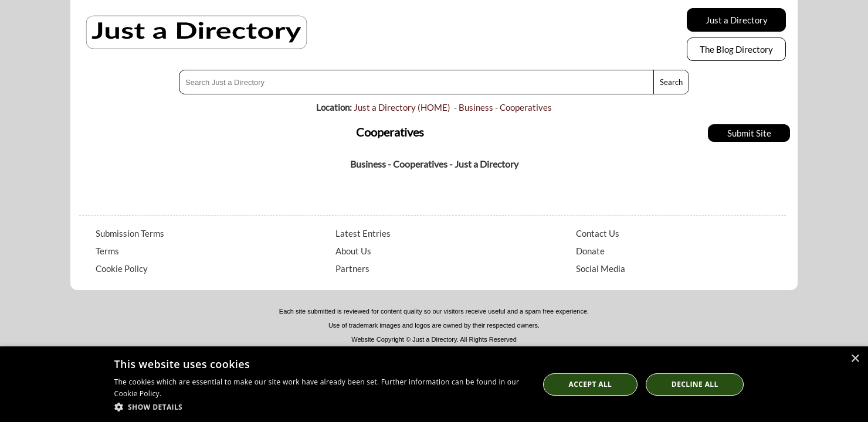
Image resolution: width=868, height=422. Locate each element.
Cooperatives (526, 107)
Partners (352, 268)
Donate (590, 251)
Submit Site (749, 133)
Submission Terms (130, 233)
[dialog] (434, 384)
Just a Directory (737, 20)
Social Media (601, 268)
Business (476, 107)
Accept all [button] (591, 384)
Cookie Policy (122, 268)
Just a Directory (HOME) (402, 107)
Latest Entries (363, 233)
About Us (353, 251)
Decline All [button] (695, 384)
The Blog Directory (736, 49)
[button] (321, 406)
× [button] (855, 359)
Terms (107, 251)
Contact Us (598, 233)
